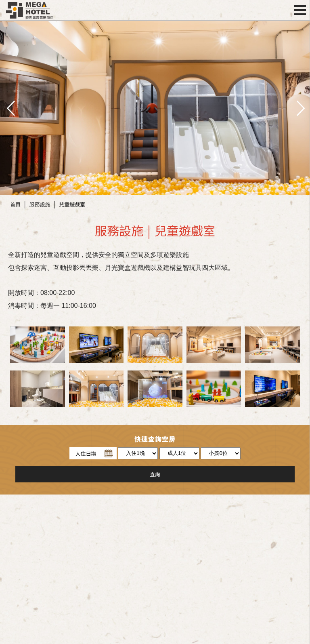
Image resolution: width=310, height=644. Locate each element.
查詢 (155, 474)
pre (10, 107)
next (300, 107)
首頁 (15, 204)
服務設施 (40, 204)
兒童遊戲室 (72, 204)
